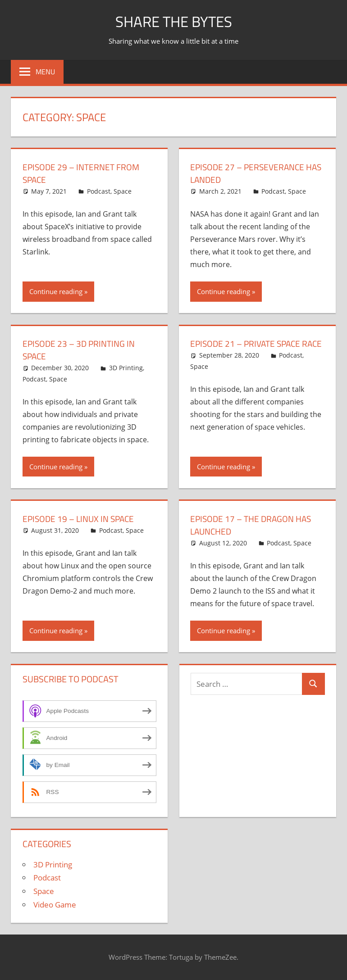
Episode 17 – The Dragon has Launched (253, 525)
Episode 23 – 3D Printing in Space (81, 350)
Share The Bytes (174, 21)
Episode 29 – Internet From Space (83, 173)
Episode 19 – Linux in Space (81, 519)
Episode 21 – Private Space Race (248, 350)
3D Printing (126, 368)
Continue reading (56, 291)
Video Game (55, 905)
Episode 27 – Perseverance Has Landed (249, 173)
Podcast (99, 191)
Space (123, 191)
